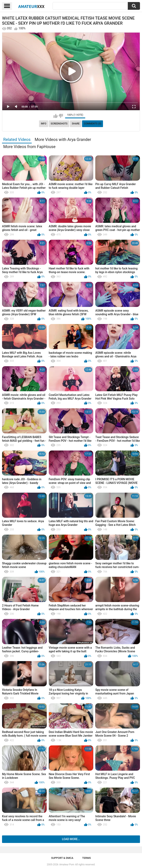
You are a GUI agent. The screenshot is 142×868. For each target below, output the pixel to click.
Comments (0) (93, 124)
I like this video (56, 116)
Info (44, 124)
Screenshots (59, 124)
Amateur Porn (67, 865)
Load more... (71, 839)
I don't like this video (61, 116)
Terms (86, 858)
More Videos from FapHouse (29, 147)
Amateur (31, 6)
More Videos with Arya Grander (63, 140)
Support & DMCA (62, 858)
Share (76, 124)
